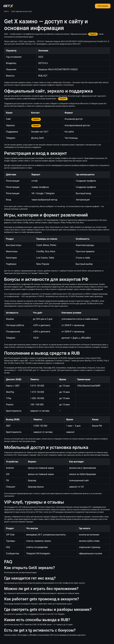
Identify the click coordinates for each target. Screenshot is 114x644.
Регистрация (103, 6)
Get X (6, 11)
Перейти (93, 34)
